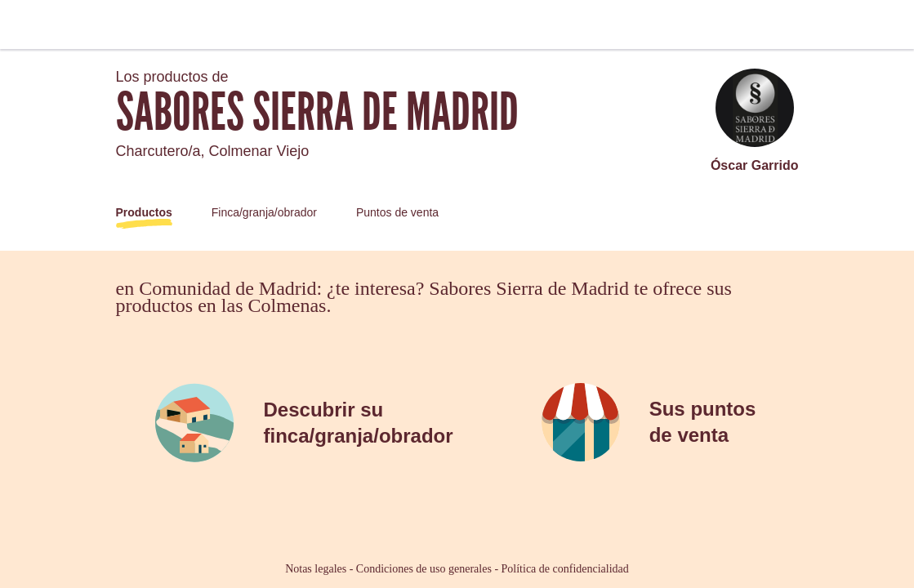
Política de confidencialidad (565, 569)
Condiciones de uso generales (424, 569)
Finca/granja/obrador (264, 212)
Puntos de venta (397, 212)
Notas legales (316, 569)
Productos (144, 212)
